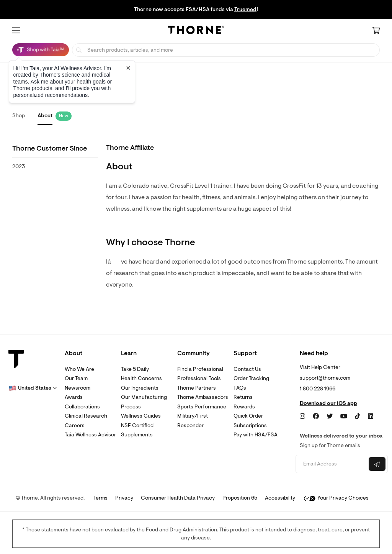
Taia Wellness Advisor (90, 435)
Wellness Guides (141, 416)
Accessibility (280, 498)
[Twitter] (330, 416)
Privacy (124, 498)
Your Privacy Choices (336, 498)
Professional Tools (199, 378)
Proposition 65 (240, 498)
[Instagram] (302, 416)
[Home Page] (196, 31)
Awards (74, 397)
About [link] (45, 116)
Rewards (244, 407)
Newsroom (78, 388)
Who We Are (79, 369)
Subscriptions (250, 425)
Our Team (76, 378)
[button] (16, 30)
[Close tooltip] (128, 68)
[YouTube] (344, 416)
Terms (100, 498)
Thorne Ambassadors (203, 397)
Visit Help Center (320, 367)
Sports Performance (202, 407)
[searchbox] (226, 50)
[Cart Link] (376, 31)
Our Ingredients (140, 388)
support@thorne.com (325, 378)
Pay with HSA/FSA (256, 435)
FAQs (240, 388)
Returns (243, 397)
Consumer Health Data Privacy (178, 498)
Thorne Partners (197, 388)
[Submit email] (377, 464)
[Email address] (331, 464)
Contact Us (247, 369)
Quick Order (248, 416)
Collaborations (82, 407)
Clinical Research (86, 416)
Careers (75, 425)
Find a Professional (200, 369)
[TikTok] (358, 416)
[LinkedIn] (371, 416)
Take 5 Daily (135, 369)
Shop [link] (19, 116)
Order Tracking (251, 378)
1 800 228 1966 (318, 389)
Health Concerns (141, 378)
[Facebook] (316, 416)
